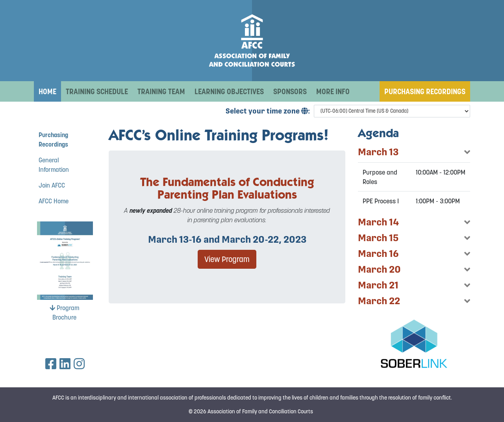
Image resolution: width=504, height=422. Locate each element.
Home (47, 91)
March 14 (378, 222)
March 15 (378, 238)
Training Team (161, 91)
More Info (333, 91)
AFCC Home (54, 201)
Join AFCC (52, 185)
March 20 (379, 269)
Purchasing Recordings (425, 91)
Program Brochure (64, 312)
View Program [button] (227, 259)
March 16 (378, 254)
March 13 (378, 152)
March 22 (379, 301)
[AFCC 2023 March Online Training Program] (252, 41)
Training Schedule (97, 91)
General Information (54, 165)
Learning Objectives (229, 91)
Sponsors (290, 91)
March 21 (378, 285)
